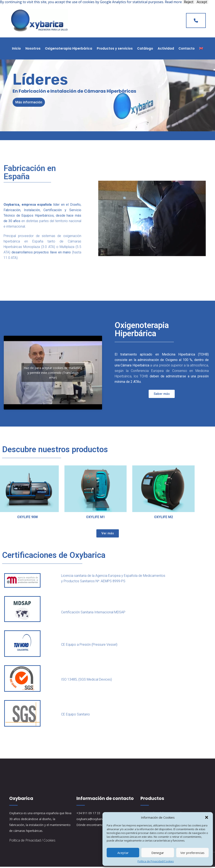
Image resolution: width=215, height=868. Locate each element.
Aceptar (123, 853)
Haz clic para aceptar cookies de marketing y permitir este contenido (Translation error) (53, 373)
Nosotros (33, 48)
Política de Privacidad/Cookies (156, 861)
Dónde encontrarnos (91, 826)
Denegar (158, 853)
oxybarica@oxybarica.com (94, 820)
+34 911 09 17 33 (88, 814)
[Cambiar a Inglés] (201, 48)
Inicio (16, 48)
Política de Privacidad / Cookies (32, 842)
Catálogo (145, 48)
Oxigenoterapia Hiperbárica (69, 48)
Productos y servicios (115, 48)
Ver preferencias (192, 853)
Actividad (166, 48)
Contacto (187, 48)
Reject (189, 2)
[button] (207, 817)
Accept (202, 2)
